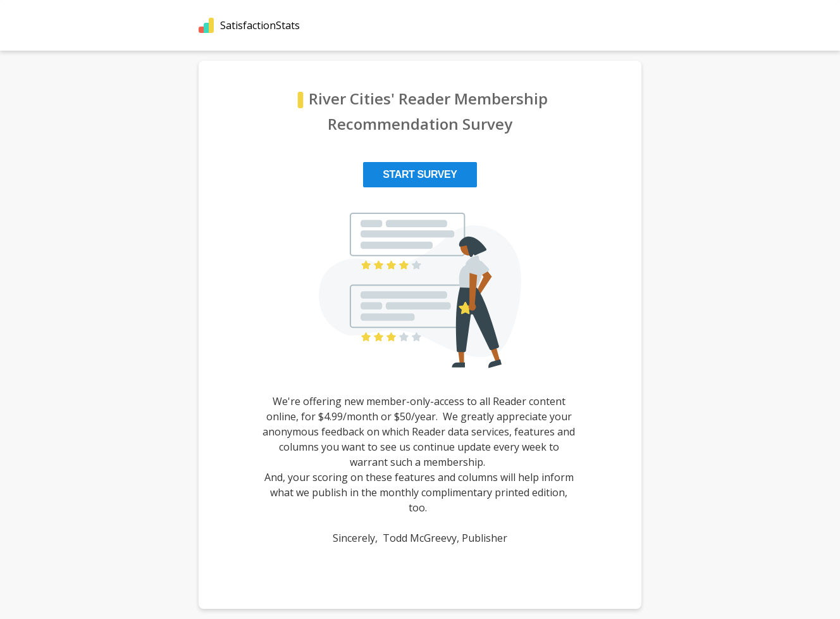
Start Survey (420, 174)
